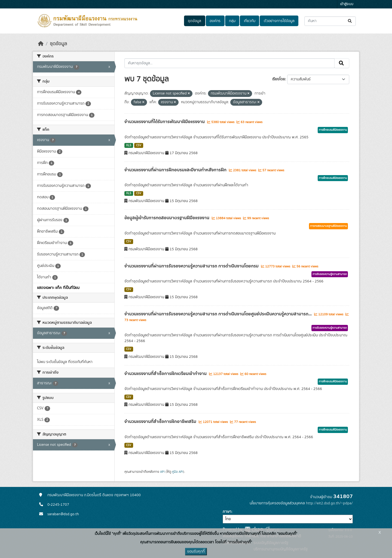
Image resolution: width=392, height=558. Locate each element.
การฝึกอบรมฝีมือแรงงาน (333, 130)
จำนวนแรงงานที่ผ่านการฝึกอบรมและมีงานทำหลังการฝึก (176, 170)
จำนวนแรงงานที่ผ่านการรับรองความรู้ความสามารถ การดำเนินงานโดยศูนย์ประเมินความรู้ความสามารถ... (219, 314)
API (162, 472)
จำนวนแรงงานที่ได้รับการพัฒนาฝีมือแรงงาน (165, 122)
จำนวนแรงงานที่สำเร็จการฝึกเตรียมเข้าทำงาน (166, 374)
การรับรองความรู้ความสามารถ (330, 274)
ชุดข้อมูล (195, 21)
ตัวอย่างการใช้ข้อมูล (279, 21)
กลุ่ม (232, 21)
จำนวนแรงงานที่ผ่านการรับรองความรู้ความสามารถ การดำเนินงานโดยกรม (192, 266)
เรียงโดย (279, 79)
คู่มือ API (178, 472)
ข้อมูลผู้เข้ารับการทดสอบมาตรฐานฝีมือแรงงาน (167, 218)
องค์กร (215, 21)
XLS (129, 145)
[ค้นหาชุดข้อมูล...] (330, 21)
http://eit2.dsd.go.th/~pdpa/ (329, 503)
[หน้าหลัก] (41, 44)
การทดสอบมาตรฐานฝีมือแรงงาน (328, 226)
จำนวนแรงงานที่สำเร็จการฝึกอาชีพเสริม (161, 422)
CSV (139, 145)
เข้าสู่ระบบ (347, 4)
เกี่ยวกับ (250, 21)
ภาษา (227, 512)
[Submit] (350, 21)
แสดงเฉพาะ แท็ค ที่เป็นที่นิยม (58, 288)
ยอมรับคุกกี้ (196, 551)
